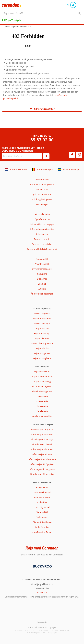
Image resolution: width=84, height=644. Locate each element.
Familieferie (42, 411)
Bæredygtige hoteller (42, 244)
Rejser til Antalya (42, 333)
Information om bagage (42, 224)
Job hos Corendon (42, 194)
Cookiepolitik (42, 259)
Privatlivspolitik (42, 264)
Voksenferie (42, 401)
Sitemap (42, 284)
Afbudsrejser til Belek (42, 444)
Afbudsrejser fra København (42, 459)
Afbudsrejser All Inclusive (42, 474)
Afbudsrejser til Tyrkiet (42, 429)
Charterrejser (42, 406)
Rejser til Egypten (42, 353)
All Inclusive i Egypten (42, 391)
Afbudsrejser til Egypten (42, 464)
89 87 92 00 (42, 140)
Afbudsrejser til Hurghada (42, 469)
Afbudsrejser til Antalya (42, 439)
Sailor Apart (42, 517)
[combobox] (42, 13)
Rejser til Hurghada (42, 358)
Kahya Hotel (42, 487)
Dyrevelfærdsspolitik (42, 269)
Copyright (42, 274)
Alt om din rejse (42, 214)
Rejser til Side (42, 328)
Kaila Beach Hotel (42, 492)
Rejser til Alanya (42, 323)
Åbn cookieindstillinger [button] (42, 294)
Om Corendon (42, 179)
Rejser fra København (42, 376)
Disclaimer (42, 279)
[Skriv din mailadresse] (22, 156)
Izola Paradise (42, 527)
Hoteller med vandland (42, 416)
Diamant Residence (42, 522)
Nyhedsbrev (42, 189)
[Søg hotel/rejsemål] (42, 13)
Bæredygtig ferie (42, 239)
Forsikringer (42, 204)
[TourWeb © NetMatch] (42, 622)
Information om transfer (42, 229)
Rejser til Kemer (42, 338)
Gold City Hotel (42, 507)
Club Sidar (42, 502)
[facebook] (72, 155)
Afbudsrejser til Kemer (42, 449)
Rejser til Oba (42, 348)
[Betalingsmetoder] (42, 566)
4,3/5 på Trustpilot (12, 20)
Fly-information (42, 219)
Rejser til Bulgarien (42, 319)
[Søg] (79, 13)
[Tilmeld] (46, 156)
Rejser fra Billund (42, 372)
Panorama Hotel (42, 497)
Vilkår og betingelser (42, 199)
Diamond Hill (42, 512)
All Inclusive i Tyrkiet (42, 386)
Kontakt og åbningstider (42, 184)
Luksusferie (42, 396)
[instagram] (79, 155)
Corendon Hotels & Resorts (40, 249)
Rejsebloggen (42, 234)
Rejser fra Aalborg (42, 381)
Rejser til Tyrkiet (42, 314)
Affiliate (42, 289)
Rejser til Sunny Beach (42, 343)
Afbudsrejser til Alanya (42, 434)
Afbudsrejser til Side (42, 454)
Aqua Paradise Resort (42, 532)
